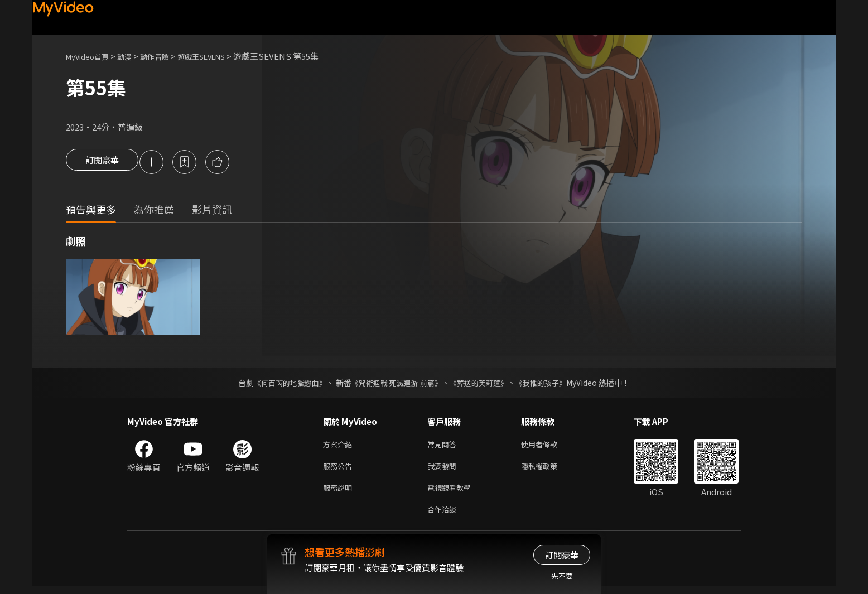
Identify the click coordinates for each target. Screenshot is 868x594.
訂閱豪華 (102, 163)
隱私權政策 (549, 470)
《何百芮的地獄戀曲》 (283, 384)
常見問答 (444, 446)
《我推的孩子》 (549, 384)
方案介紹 (340, 446)
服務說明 (340, 493)
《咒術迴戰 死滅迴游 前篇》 (396, 384)
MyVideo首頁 (91, 56)
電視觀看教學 (452, 493)
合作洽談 (444, 517)
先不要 (562, 576)
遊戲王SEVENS (221, 56)
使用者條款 (549, 446)
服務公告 (340, 470)
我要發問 (444, 470)
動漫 (133, 56)
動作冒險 (167, 56)
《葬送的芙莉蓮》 (483, 384)
